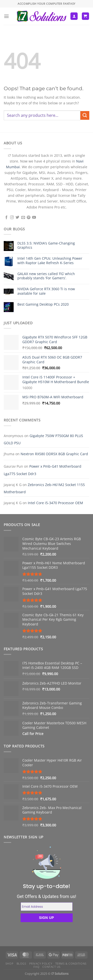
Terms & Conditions (71, 963)
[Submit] (85, 116)
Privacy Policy (41, 963)
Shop (9, 963)
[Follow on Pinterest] (29, 218)
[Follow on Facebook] (7, 218)
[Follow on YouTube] (34, 218)
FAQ (36, 967)
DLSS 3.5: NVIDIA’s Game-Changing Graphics (46, 245)
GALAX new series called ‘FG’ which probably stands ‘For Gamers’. (46, 276)
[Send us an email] (23, 218)
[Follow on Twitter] (17, 218)
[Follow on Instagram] (12, 218)
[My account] (74, 16)
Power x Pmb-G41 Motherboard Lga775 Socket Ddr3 (43, 470)
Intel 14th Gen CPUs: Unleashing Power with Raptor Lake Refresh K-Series (50, 261)
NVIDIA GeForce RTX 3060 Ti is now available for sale (46, 291)
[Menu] (6, 16)
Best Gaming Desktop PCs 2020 (43, 304)
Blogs (21, 963)
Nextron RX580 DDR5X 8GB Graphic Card (54, 454)
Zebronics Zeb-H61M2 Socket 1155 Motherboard (44, 488)
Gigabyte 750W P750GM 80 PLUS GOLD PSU (43, 439)
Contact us (51, 967)
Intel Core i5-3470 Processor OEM (55, 503)
